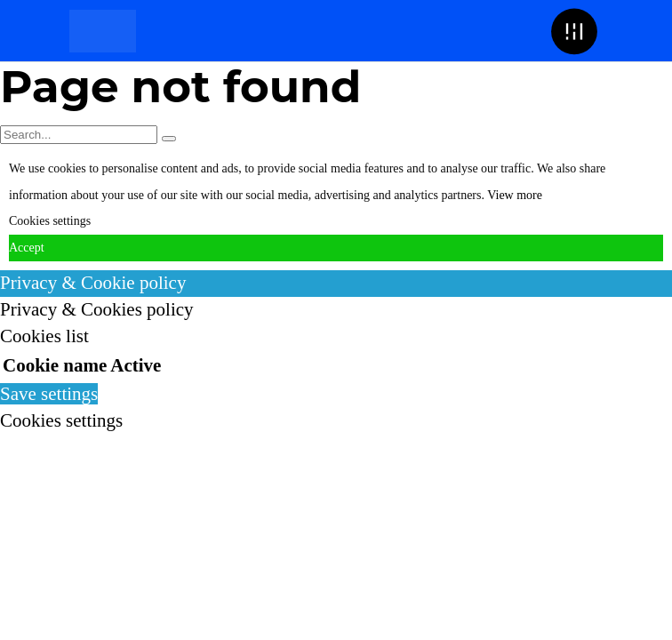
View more (515, 195)
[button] (574, 31)
